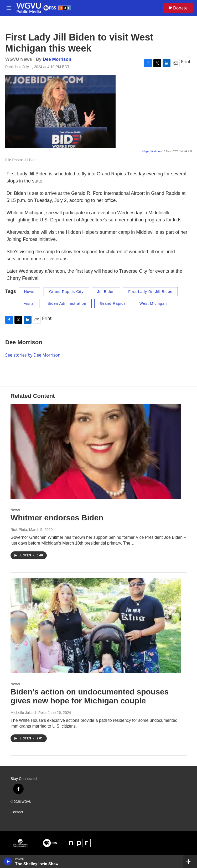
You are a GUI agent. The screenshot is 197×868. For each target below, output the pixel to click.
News (29, 292)
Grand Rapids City (66, 292)
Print (186, 62)
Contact (17, 812)
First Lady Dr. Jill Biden (150, 292)
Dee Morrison (57, 59)
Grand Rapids (113, 303)
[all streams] (190, 861)
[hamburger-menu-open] (9, 8)
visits (29, 303)
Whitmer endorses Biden (57, 518)
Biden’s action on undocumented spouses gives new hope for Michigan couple (90, 696)
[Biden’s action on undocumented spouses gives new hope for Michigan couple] (96, 626)
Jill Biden (106, 292)
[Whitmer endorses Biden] (96, 451)
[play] (8, 861)
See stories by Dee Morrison (33, 355)
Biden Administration (67, 303)
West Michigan (153, 303)
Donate (180, 8)
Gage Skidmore (152, 151)
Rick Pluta (19, 530)
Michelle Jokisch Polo (28, 713)
